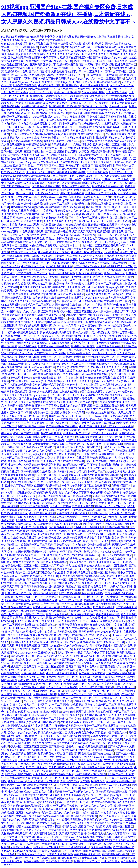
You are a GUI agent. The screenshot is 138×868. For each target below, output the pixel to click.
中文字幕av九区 (75, 325)
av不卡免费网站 (35, 531)
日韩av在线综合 (14, 339)
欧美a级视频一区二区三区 (117, 89)
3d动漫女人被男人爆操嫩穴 (32, 343)
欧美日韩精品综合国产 (105, 291)
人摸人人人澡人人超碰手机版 (75, 499)
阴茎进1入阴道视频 (123, 764)
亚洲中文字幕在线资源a (79, 249)
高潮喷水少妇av (91, 183)
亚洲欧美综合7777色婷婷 (20, 465)
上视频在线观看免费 (105, 47)
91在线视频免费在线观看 (22, 538)
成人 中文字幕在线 (77, 628)
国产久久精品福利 (39, 71)
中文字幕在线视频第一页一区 (60, 127)
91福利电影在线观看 (25, 85)
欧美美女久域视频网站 (64, 158)
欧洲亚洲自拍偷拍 (98, 562)
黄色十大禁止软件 (121, 412)
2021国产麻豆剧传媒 (67, 419)
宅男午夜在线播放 (24, 444)
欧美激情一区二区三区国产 (37, 545)
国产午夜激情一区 (73, 374)
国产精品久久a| (114, 113)
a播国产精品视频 (84, 96)
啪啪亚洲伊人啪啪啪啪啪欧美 (87, 113)
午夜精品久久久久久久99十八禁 (109, 367)
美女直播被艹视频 (122, 538)
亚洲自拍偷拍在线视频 (109, 444)
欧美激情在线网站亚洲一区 (76, 58)
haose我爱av (8, 176)
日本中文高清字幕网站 (110, 319)
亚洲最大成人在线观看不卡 (62, 673)
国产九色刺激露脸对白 (97, 830)
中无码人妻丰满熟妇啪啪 (99, 65)
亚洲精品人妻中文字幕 (82, 423)
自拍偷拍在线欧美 (18, 155)
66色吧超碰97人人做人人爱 (64, 767)
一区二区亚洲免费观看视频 (62, 468)
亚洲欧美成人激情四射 (71, 294)
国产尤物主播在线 (112, 218)
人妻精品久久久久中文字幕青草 (87, 228)
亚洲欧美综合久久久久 (24, 252)
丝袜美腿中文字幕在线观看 (108, 186)
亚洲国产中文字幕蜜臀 (32, 423)
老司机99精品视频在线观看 (23, 332)
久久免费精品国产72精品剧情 (38, 447)
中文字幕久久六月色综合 (116, 813)
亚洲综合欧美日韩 (49, 85)
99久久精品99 (49, 461)
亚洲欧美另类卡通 (53, 809)
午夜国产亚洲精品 (121, 350)
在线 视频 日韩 (50, 576)
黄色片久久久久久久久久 (22, 733)
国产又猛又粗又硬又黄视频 (46, 708)
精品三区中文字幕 (96, 461)
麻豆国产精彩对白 (34, 152)
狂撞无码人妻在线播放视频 (57, 399)
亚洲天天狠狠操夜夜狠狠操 (93, 395)
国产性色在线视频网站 (97, 486)
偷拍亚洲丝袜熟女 (93, 44)
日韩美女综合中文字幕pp (53, 82)
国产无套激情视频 (34, 701)
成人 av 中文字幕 (100, 197)
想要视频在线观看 (49, 764)
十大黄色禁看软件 (64, 242)
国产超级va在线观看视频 (60, 131)
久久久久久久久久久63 (60, 54)
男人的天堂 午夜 (75, 75)
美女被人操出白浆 (95, 566)
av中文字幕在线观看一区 (111, 684)
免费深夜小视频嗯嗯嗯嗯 (30, 103)
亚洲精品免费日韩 (71, 524)
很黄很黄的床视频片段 (54, 218)
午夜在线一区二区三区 (18, 566)
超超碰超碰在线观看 (38, 590)
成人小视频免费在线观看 (66, 590)
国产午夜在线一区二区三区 (62, 110)
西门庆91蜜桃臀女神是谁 (55, 409)
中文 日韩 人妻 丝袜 (64, 437)
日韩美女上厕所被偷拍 (79, 440)
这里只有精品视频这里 (115, 416)
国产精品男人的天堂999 (58, 656)
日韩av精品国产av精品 (107, 82)
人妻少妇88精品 (20, 708)
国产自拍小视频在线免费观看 (35, 743)
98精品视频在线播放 (91, 840)
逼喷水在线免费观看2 (45, 593)
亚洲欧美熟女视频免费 (92, 426)
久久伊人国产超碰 (60, 506)
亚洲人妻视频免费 (38, 89)
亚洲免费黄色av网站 (33, 315)
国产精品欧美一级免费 (58, 232)
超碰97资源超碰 (67, 134)
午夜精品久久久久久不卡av (114, 200)
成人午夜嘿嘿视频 (56, 562)
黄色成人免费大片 (114, 273)
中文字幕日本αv (82, 263)
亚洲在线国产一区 (126, 65)
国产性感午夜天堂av (47, 552)
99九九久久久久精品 (103, 371)
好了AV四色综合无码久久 (53, 757)
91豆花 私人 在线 (26, 496)
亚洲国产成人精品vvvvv (69, 726)
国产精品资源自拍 (71, 597)
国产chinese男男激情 (79, 353)
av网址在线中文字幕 (93, 767)
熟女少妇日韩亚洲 (121, 795)
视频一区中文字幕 (56, 614)
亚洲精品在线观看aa (120, 364)
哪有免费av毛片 (35, 131)
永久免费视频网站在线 (18, 698)
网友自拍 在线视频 (16, 158)
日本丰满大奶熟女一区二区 (93, 155)
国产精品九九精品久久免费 (37, 458)
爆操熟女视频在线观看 (92, 127)
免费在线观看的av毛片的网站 (66, 830)
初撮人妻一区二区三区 (56, 204)
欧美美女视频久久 (121, 158)
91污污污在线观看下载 (89, 273)
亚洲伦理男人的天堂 (81, 82)
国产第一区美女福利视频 (66, 183)
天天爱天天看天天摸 (13, 454)
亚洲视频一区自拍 (92, 760)
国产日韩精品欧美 (29, 409)
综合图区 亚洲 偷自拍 (34, 322)
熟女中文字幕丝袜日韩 (26, 249)
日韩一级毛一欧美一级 (80, 99)
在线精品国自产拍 (107, 131)
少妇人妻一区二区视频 (109, 740)
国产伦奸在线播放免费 (69, 534)
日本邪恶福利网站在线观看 (34, 259)
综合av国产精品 (91, 124)
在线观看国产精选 (87, 458)
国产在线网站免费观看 (99, 388)
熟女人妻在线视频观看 (29, 816)
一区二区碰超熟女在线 (58, 263)
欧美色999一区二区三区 (62, 579)
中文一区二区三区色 (70, 600)
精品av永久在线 (27, 524)
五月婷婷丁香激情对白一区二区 (82, 708)
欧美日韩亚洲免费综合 (34, 113)
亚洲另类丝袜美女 (12, 861)
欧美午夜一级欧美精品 (26, 61)
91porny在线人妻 (28, 82)
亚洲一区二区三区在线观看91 (101, 726)
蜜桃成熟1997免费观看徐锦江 (68, 172)
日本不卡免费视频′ (119, 579)
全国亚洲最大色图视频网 (28, 221)
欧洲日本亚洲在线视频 (62, 273)
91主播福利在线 (22, 308)
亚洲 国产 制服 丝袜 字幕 (28, 165)
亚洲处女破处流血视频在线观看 (114, 531)
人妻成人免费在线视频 (87, 489)
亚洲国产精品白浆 (12, 663)
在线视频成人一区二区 (76, 465)
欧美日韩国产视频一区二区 (89, 656)
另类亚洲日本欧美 (54, 141)
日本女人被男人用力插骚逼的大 (92, 332)
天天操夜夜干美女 (104, 336)
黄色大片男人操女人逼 (59, 701)
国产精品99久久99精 (61, 96)
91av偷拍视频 (38, 319)
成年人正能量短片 (117, 566)
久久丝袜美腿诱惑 (54, 586)
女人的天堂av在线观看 (42, 659)
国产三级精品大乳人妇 (18, 298)
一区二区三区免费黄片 (111, 78)
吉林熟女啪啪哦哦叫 (58, 277)
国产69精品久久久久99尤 (108, 58)
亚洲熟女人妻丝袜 (112, 437)
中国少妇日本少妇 (71, 179)
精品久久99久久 (120, 611)
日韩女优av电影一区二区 (43, 715)
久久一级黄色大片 (45, 785)
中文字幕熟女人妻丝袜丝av (109, 409)
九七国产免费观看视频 (122, 298)
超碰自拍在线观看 (42, 541)
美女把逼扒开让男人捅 (59, 861)
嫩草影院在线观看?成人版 (104, 322)
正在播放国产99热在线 (54, 228)
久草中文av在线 (68, 555)
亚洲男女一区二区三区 (76, 433)
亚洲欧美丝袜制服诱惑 (34, 527)
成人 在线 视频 (74, 566)
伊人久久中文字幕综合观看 (26, 440)
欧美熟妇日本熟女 (16, 89)
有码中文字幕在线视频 (42, 858)
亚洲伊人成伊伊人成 (106, 249)
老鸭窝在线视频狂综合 (76, 197)
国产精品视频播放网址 (101, 165)
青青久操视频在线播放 (46, 298)
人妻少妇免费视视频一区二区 (86, 799)
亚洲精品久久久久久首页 (20, 402)
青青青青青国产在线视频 (50, 444)
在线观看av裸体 (110, 124)
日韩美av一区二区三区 (118, 503)
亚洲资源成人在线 (51, 197)
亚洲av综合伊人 (108, 458)
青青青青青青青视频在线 (20, 475)
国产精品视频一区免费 (88, 89)
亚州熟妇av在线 (39, 155)
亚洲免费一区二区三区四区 (101, 193)
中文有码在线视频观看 (76, 837)
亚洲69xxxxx (73, 141)
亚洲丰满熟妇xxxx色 (52, 325)
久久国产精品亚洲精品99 (108, 548)
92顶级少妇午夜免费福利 (86, 51)
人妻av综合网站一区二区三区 (68, 68)
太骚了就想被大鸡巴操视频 (72, 513)
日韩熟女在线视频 (18, 611)
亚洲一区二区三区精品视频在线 (108, 270)
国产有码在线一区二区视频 (101, 207)
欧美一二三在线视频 (53, 235)
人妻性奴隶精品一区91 (73, 162)
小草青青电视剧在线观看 (54, 291)
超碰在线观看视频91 (74, 844)
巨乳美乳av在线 (123, 646)
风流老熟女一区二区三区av (26, 656)
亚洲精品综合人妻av (113, 256)
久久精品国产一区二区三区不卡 (80, 621)
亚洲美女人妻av (92, 179)
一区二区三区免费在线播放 (117, 284)
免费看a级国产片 (58, 113)
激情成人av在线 (75, 746)
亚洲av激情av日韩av (117, 656)
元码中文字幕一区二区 (118, 71)
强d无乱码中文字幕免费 (68, 541)
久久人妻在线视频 (97, 172)
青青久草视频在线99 (93, 858)
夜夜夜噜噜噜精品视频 (115, 854)
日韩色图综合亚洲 (37, 579)
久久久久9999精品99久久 (58, 221)
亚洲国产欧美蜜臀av (27, 813)
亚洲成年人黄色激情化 (26, 218)
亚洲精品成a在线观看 (89, 677)
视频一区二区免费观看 (44, 555)
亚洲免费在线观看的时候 (101, 117)
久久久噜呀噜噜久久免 (79, 381)
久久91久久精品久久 (92, 211)
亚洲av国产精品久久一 (114, 733)
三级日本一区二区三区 (63, 395)
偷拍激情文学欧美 (26, 388)
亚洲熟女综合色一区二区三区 (22, 197)
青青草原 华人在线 (90, 468)
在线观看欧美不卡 (77, 322)
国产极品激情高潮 (18, 294)
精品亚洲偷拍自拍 (117, 576)
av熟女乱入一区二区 (114, 447)
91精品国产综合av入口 (113, 385)
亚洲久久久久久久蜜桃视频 (76, 406)
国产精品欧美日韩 (84, 221)
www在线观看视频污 (97, 374)
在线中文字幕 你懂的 (121, 169)
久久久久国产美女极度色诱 (21, 753)
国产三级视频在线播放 (46, 308)
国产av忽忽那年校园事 (46, 162)
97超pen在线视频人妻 (76, 635)
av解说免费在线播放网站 (43, 245)
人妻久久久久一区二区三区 (72, 270)
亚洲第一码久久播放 (51, 691)
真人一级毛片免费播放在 (91, 771)
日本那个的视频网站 (33, 799)
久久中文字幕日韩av (93, 92)
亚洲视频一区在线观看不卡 (104, 225)
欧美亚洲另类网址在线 (26, 228)
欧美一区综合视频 (104, 381)
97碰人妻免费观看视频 (51, 740)
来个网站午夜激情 (72, 486)
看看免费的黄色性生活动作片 (99, 788)
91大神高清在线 (29, 287)
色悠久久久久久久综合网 (38, 451)
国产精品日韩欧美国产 (18, 774)
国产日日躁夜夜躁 (56, 214)
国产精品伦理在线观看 (109, 663)
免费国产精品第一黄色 (47, 486)
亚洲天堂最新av (85, 663)
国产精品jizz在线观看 (92, 781)
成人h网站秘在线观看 (86, 148)
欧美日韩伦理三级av (30, 127)
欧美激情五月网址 (104, 607)
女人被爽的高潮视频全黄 (35, 138)
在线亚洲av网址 (20, 381)
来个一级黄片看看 (26, 179)
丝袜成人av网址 (85, 138)
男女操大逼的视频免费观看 (56, 332)
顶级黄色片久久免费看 (53, 573)
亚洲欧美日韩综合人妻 (43, 65)
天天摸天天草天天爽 (84, 232)
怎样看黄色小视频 (39, 158)
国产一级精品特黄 (70, 593)
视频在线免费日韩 (122, 830)
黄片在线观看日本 (80, 291)
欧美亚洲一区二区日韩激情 (17, 785)
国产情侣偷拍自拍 (114, 305)
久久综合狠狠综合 (81, 145)
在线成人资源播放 (70, 392)
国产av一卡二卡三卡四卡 (55, 604)
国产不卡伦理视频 (87, 454)
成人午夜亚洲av (52, 837)
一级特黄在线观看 (32, 204)
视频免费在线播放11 (46, 329)
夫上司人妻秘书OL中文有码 (73, 367)
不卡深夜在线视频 (97, 364)
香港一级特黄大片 (100, 635)
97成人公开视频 (25, 193)
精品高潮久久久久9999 (92, 670)
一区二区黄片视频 (54, 628)
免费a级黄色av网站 (121, 586)
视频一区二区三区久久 (96, 541)
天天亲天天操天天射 (38, 172)
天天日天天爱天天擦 (41, 92)
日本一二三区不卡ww (91, 71)
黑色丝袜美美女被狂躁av (76, 186)
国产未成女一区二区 (91, 176)
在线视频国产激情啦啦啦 (20, 639)
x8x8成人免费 (16, 364)
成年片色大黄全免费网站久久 (97, 639)
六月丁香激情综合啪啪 (75, 851)
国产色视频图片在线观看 (35, 472)
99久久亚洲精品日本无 (28, 621)
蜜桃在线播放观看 (29, 357)
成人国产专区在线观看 (42, 513)
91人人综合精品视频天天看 (84, 214)
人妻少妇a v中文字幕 (72, 412)
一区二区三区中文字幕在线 (49, 566)
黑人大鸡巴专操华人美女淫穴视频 (25, 677)
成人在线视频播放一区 (37, 183)
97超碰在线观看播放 (83, 604)
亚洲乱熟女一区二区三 (87, 861)
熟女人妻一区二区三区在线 (72, 280)
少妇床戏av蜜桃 (17, 360)
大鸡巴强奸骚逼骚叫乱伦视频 (96, 152)
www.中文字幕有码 (124, 388)
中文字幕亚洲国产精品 (117, 301)
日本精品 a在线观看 (124, 837)
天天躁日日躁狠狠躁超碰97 (43, 360)
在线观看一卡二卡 (70, 245)
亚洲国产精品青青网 (108, 343)
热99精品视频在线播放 (49, 207)
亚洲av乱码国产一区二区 (60, 677)
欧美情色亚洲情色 (99, 479)
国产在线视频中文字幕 (32, 426)
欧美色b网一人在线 (16, 71)
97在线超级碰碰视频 (45, 134)
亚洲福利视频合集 (34, 238)
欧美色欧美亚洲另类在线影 (39, 517)
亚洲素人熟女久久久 (121, 583)
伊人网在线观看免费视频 (109, 99)
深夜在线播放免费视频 (43, 294)
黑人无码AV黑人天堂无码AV (95, 110)
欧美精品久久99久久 (13, 172)
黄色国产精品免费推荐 (84, 816)
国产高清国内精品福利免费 (89, 266)
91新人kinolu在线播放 (31, 99)
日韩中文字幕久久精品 (85, 339)
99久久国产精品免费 (93, 715)
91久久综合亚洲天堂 (121, 172)
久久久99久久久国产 (100, 162)
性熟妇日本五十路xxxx (42, 270)
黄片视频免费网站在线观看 (29, 562)
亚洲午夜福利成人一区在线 (89, 61)
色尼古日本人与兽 (64, 458)
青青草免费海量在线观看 (115, 148)
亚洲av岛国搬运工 (101, 204)
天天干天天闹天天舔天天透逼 (113, 221)
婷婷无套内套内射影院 (102, 851)
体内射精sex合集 (17, 806)
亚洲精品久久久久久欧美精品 (28, 642)
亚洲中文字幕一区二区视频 (57, 148)
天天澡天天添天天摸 (71, 833)
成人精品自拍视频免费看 (109, 757)
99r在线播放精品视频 (17, 555)
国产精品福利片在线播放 (80, 444)
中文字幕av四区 (51, 826)
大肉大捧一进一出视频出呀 (109, 312)
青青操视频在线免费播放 (56, 503)
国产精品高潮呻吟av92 (118, 44)
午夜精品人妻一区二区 (51, 336)
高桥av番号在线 (80, 204)
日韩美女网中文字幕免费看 (94, 158)
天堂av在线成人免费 (33, 673)
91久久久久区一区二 (50, 736)
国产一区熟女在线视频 (118, 211)
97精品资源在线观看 (38, 145)
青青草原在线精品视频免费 (46, 635)
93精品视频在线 (106, 378)
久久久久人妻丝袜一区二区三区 (79, 698)
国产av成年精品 (56, 322)
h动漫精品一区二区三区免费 (37, 305)
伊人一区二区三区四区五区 (76, 312)
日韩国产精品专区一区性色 (100, 534)
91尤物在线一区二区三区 (83, 103)
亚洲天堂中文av (96, 329)
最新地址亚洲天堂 (74, 357)
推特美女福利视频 (120, 238)
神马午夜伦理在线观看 (24, 51)
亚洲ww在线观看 (79, 120)
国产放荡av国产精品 (35, 416)
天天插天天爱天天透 (98, 68)
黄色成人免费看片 (92, 451)
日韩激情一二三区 (54, 165)
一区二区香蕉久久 (70, 715)
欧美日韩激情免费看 (43, 534)
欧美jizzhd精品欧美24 (89, 447)
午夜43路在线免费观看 (15, 44)
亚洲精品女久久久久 (47, 193)
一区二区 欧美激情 (108, 573)
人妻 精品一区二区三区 (120, 826)
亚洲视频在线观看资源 (82, 719)
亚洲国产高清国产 (76, 350)
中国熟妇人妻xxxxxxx (98, 325)
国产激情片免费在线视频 (16, 68)
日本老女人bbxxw (111, 214)
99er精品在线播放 (53, 75)
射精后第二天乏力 (80, 430)
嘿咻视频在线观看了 (83, 346)
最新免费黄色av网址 (50, 753)
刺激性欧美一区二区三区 (60, 771)
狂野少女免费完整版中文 (53, 120)
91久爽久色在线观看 (97, 412)
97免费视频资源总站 (113, 489)
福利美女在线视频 (115, 176)
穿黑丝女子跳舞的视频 (67, 92)
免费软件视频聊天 (51, 433)
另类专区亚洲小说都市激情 (114, 103)
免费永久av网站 (78, 479)
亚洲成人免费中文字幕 (117, 419)
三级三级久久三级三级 (32, 190)
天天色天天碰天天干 (35, 830)
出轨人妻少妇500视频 (70, 653)
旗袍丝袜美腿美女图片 (26, 433)
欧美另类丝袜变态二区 (34, 284)
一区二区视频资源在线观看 (62, 152)
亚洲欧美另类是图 (117, 92)
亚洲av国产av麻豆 (21, 412)
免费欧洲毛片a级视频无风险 (112, 96)
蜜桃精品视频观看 (71, 308)
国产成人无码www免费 (120, 426)
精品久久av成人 (105, 423)
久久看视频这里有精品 (32, 277)
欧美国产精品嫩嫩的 (51, 47)
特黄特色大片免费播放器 (31, 54)
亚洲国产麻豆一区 (54, 746)
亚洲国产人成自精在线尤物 (120, 840)
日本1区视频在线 (39, 44)
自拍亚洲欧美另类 (21, 607)
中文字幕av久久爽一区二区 (56, 61)
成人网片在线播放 (49, 179)
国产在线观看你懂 (116, 134)
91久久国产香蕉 (28, 346)
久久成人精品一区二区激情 (32, 200)
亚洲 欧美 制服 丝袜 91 (24, 482)
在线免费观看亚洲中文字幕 (75, 750)
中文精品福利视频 (51, 225)
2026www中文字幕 (21, 134)
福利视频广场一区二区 (120, 266)
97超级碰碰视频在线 (106, 399)
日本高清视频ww (86, 131)
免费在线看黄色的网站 (64, 71)
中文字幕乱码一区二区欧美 (29, 110)
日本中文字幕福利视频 (103, 802)
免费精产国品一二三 (93, 778)
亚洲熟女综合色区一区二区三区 (66, 364)
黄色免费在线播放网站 (108, 402)
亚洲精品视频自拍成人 (18, 792)
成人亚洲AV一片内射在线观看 (78, 360)
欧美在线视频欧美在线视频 (62, 426)
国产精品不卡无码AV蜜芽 (23, 78)
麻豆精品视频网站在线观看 (26, 141)
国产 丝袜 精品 (125, 277)
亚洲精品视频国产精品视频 (64, 106)
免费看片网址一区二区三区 (64, 124)
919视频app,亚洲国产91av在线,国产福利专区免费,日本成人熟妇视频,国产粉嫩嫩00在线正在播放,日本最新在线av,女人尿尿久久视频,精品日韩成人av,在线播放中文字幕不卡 (69, 14)
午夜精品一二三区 (114, 642)
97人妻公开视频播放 (41, 117)
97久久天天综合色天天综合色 (91, 238)
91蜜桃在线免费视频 (75, 225)
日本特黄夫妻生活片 (101, 646)
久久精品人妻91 (102, 315)
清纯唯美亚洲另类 (117, 127)
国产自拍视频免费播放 (97, 625)
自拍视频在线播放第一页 (118, 252)
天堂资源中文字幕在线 (109, 346)
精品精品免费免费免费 (71, 729)
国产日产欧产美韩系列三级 (66, 44)
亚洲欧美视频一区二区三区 (92, 242)
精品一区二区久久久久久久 (90, 54)
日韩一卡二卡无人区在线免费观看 (58, 169)
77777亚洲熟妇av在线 (116, 760)
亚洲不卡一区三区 (51, 357)
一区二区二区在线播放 (51, 666)
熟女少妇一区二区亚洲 (49, 684)
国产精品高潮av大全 (79, 496)
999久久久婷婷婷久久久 (74, 646)
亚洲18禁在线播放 (54, 440)
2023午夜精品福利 (71, 611)
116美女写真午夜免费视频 (54, 78)
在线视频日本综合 (62, 472)
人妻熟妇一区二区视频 (114, 51)
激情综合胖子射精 (60, 339)
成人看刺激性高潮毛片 (109, 604)
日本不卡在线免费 (117, 61)
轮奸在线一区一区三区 (95, 106)
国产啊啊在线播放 (112, 475)
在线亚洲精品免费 (16, 726)
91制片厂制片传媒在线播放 (70, 117)
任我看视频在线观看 (108, 614)
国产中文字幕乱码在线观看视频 (29, 124)
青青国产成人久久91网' (62, 454)
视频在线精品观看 (96, 746)
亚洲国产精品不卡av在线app (62, 642)
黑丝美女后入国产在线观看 (84, 475)
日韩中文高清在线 (68, 378)
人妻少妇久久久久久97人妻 (17, 844)
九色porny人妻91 (119, 242)
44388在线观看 (10, 232)
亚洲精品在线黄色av (66, 256)
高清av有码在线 (27, 680)
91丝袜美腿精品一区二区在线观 (20, 573)
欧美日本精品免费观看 (15, 392)
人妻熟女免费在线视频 (112, 559)
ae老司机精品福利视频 (48, 465)
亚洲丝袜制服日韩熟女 (21, 58)
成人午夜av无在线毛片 (41, 726)
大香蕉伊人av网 (118, 106)
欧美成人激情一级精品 (59, 238)
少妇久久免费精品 (18, 319)
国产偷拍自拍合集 (87, 200)
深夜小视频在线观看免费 (81, 235)
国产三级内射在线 (29, 235)
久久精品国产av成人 (114, 677)
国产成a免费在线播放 (68, 305)
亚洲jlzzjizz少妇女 (37, 454)
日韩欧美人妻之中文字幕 (28, 628)
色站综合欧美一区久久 (79, 336)
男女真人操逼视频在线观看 (54, 482)
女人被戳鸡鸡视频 (21, 437)
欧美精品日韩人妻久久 (72, 329)
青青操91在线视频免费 (59, 266)
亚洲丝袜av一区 (99, 280)
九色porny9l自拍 (115, 287)
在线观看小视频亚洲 (60, 527)
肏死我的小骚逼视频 (37, 339)
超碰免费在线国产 (18, 211)
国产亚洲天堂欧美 (89, 632)
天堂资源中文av (42, 437)
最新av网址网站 (105, 138)
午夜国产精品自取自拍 (70, 625)
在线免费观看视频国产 (109, 719)
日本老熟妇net (88, 378)
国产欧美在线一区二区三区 (32, 273)
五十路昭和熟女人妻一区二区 (103, 357)
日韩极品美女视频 (59, 284)
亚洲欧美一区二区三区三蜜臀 (75, 694)
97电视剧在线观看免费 (74, 298)
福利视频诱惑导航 (67, 559)
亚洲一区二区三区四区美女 (88, 503)
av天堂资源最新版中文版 (121, 858)
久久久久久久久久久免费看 (62, 687)
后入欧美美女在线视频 (42, 367)
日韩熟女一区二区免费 (115, 179)
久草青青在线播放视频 (67, 451)
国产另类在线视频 (55, 99)
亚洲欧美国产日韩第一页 (16, 750)
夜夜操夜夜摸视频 (103, 750)
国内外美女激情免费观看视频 (71, 743)
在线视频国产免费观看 (78, 47)
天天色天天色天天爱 (104, 353)
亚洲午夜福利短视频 (91, 301)
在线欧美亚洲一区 (84, 343)
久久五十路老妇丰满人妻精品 (109, 263)
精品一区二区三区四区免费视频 (100, 245)
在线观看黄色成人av (124, 325)
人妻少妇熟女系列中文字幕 (84, 733)
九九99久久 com (119, 395)
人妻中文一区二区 (100, 743)
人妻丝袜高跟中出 (58, 319)
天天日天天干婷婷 (82, 409)
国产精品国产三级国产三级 (112, 792)
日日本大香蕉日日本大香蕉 (101, 75)
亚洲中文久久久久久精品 (93, 169)
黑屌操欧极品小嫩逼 (72, 193)
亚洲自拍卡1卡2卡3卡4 (63, 155)
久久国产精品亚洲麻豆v (64, 176)
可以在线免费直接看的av (47, 374)
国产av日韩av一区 (125, 687)
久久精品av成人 (41, 68)
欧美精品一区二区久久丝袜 (76, 607)
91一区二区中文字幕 (52, 249)
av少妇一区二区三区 (121, 820)
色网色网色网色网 (71, 552)
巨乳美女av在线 (55, 315)
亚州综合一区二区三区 (106, 145)
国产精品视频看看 (74, 207)
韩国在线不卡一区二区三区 (106, 120)
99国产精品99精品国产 (87, 813)
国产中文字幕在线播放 (15, 840)
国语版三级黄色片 (56, 423)
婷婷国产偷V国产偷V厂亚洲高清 (65, 190)
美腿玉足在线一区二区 (24, 548)
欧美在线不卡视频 (76, 165)
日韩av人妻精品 (102, 482)
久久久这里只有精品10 (122, 513)
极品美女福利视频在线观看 (97, 141)
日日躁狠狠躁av (70, 85)
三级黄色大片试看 (29, 576)
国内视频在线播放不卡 (34, 106)
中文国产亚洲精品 (24, 552)
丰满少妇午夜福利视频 (97, 538)
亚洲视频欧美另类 (107, 360)
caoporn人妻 (83, 371)
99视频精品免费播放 (110, 259)
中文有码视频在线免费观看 (106, 492)
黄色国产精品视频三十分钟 (54, 51)
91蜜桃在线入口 (88, 259)
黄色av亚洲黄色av (56, 103)
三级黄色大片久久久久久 (31, 854)
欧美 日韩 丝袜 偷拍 (76, 691)
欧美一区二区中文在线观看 (114, 785)
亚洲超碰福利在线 (62, 649)
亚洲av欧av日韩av (112, 468)
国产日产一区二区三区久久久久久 (75, 792)
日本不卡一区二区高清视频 (112, 235)
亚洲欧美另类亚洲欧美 (121, 774)
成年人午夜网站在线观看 (43, 833)
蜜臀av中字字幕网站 (47, 58)
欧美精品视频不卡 (99, 350)
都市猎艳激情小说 (63, 774)
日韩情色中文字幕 (48, 524)
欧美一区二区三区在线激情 (117, 183)
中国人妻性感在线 (121, 541)
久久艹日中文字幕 (35, 364)
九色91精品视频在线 (43, 559)
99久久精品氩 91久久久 (119, 520)
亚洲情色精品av (74, 809)
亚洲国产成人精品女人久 (16, 778)
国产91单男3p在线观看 (62, 200)
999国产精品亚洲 (73, 538)
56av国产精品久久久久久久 (101, 190)
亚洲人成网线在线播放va (38, 256)
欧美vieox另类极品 (104, 277)
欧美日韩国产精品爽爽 (56, 510)
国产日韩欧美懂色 (32, 586)
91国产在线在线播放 (25, 618)
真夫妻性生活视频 (29, 225)
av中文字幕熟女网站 (50, 548)
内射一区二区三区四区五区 (37, 670)
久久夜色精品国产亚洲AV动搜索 (86, 287)
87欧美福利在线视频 (118, 228)
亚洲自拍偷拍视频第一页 (94, 85)
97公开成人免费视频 (62, 89)
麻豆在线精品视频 (32, 75)
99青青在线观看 (35, 214)
